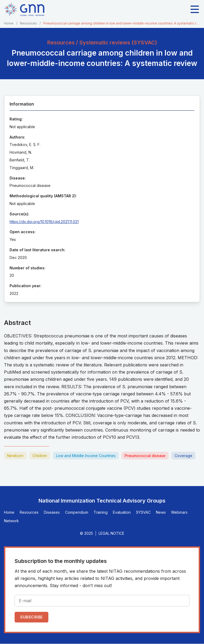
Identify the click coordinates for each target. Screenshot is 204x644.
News (161, 512)
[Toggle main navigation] (195, 9)
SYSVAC (143, 512)
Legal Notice (111, 533)
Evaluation (122, 512)
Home (9, 23)
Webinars (179, 512)
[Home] (24, 9)
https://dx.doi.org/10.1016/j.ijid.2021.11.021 (44, 222)
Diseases (52, 512)
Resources (28, 23)
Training (101, 512)
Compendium (77, 512)
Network (11, 521)
